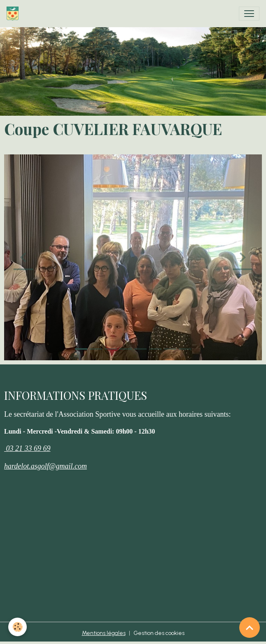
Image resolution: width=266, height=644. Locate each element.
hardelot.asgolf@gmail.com (45, 466)
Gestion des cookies (159, 633)
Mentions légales (104, 633)
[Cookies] (17, 627)
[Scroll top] (250, 628)
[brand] (14, 14)
